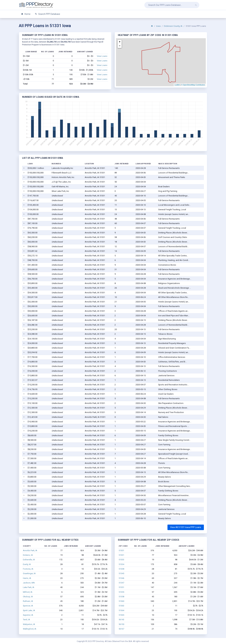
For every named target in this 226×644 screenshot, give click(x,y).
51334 (121, 564)
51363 (121, 606)
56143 (121, 620)
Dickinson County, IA (173, 26)
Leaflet (177, 85)
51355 (121, 592)
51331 (121, 555)
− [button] (120, 46)
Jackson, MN (29, 583)
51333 (121, 560)
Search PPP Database (47, 14)
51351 (121, 587)
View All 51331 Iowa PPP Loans (186, 527)
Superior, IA (28, 615)
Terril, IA (26, 620)
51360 (121, 601)
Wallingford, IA (30, 629)
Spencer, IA (28, 606)
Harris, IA (27, 578)
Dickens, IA (28, 555)
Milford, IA (28, 592)
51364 (121, 610)
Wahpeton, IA (29, 624)
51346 (121, 578)
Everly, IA (27, 564)
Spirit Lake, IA (29, 610)
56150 (121, 624)
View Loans (102, 56)
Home (26, 14)
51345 (121, 573)
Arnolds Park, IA (30, 550)
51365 (121, 615)
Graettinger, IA (29, 573)
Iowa (158, 26)
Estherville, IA (29, 560)
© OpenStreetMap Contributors (193, 85)
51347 (121, 583)
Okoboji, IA (28, 597)
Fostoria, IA (28, 569)
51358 (121, 597)
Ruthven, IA (28, 601)
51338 (121, 569)
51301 (121, 550)
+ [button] (120, 42)
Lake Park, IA (29, 587)
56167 (121, 629)
